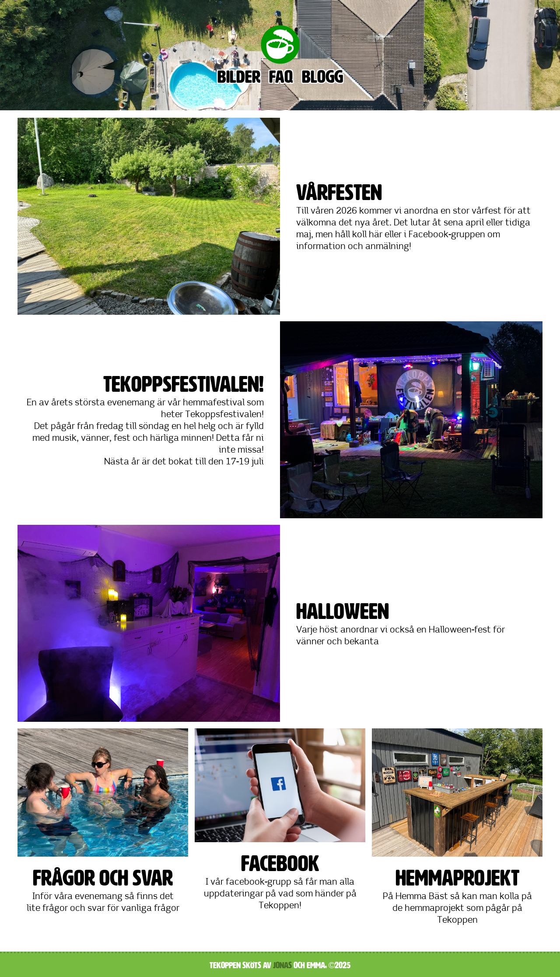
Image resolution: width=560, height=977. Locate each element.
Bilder (239, 77)
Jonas (282, 965)
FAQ (281, 77)
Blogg (322, 77)
